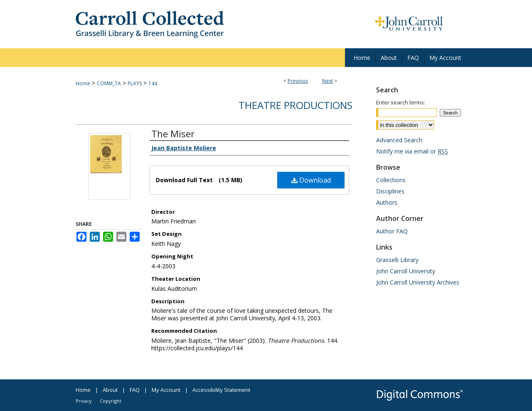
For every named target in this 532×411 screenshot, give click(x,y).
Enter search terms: (401, 102)
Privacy (84, 401)
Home (83, 83)
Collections (391, 180)
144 (153, 83)
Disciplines (390, 191)
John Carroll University (406, 271)
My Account (166, 390)
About (110, 390)
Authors (387, 202)
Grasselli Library (397, 260)
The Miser (173, 134)
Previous (298, 81)
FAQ (135, 390)
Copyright (111, 401)
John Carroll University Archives (418, 282)
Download (311, 180)
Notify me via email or (412, 151)
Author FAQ (392, 231)
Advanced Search (399, 140)
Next (328, 81)
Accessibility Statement (221, 390)
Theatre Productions (296, 105)
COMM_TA (109, 83)
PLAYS (135, 83)
